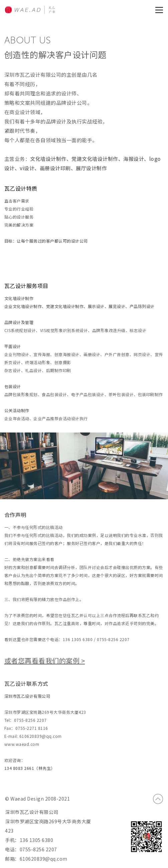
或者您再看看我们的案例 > (45, 661)
